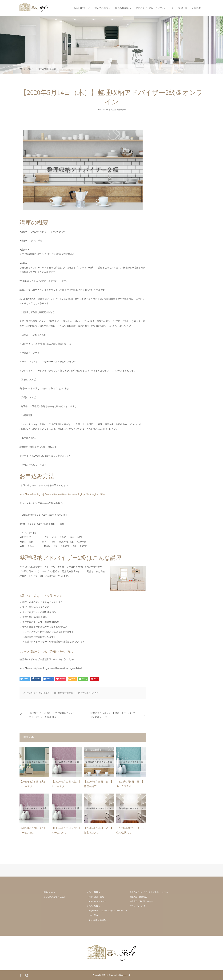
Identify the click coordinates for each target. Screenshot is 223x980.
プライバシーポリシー (139, 906)
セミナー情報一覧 (178, 8)
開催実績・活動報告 (138, 897)
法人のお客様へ (102, 8)
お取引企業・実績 (96, 897)
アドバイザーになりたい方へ (150, 8)
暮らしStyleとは (82, 8)
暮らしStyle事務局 (42, 693)
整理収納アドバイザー (90, 693)
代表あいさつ (49, 892)
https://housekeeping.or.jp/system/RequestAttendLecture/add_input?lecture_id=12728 (62, 494)
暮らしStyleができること (54, 897)
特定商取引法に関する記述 (141, 901)
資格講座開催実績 (118, 109)
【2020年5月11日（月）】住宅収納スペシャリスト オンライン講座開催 (52, 715)
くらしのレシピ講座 (97, 920)
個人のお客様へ (123, 8)
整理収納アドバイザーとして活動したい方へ (149, 892)
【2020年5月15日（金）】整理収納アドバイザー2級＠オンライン (112, 715)
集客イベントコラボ (97, 901)
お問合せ (197, 8)
